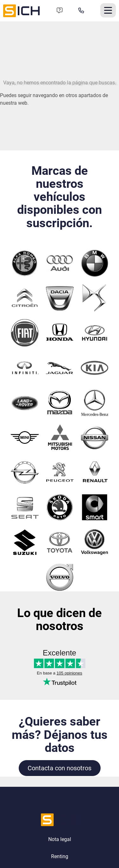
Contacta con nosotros (60, 768)
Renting (60, 856)
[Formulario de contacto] (60, 11)
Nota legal (60, 839)
